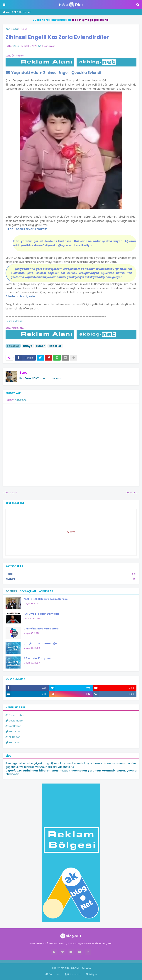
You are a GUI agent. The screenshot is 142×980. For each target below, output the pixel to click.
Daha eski (131, 492)
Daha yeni (11, 492)
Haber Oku (13, 732)
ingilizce (38, 961)
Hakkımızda (73, 974)
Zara (23, 372)
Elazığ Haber (15, 721)
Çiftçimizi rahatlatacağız (40, 643)
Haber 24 (13, 742)
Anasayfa (53, 974)
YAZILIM (71, 579)
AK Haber (13, 737)
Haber (41, 346)
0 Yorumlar (48, 46)
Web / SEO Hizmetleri (17, 12)
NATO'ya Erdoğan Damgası (41, 614)
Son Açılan (28, 591)
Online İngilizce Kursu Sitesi (41, 629)
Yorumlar (46, 591)
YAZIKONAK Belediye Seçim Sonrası (46, 599)
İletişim (91, 974)
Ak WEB (71, 532)
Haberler (55, 346)
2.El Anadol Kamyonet (38, 658)
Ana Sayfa (12, 29)
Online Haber (15, 715)
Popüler (11, 591)
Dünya (24, 29)
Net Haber (13, 726)
